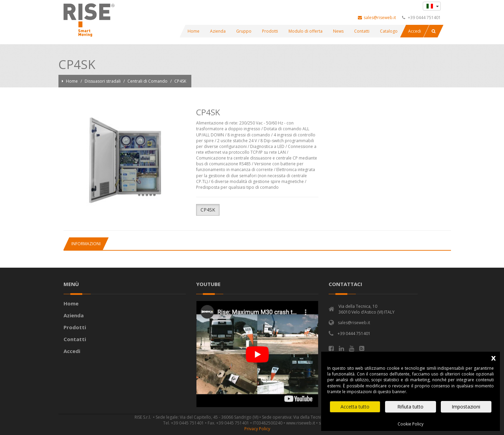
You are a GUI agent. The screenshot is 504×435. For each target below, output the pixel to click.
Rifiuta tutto (410, 407)
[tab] (86, 244)
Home (72, 81)
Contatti (75, 339)
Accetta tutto (355, 407)
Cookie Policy (411, 424)
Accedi (72, 351)
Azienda (74, 315)
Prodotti (75, 327)
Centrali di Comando (148, 81)
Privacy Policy (257, 429)
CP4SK (180, 81)
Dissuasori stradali (103, 81)
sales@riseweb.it (377, 18)
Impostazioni (466, 407)
